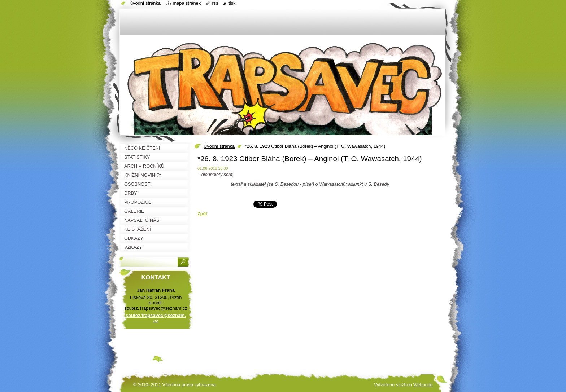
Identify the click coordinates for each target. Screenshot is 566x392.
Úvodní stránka (219, 146)
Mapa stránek (187, 3)
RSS (215, 3)
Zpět (202, 214)
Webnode (423, 385)
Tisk (232, 3)
